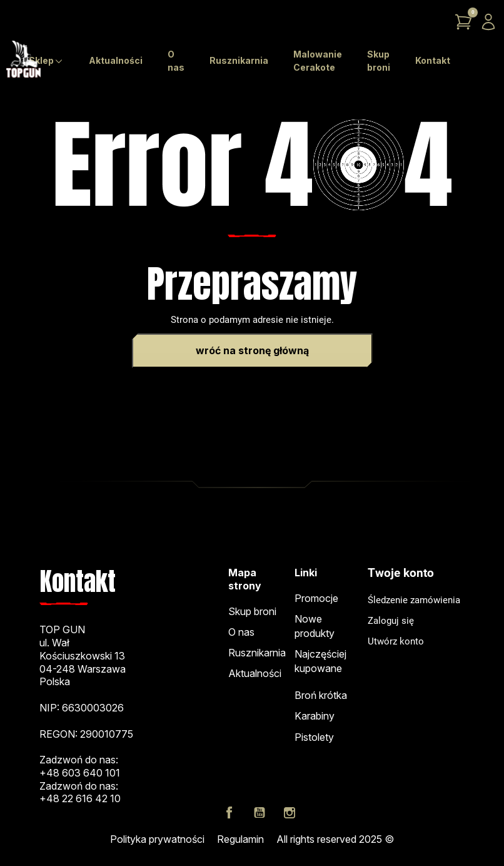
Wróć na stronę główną (252, 350)
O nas (241, 632)
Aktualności (255, 673)
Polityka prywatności (157, 839)
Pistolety (314, 737)
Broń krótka (321, 695)
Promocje (316, 598)
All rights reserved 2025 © (335, 839)
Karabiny (315, 716)
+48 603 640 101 (80, 773)
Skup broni (252, 611)
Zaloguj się (391, 621)
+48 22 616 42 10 (80, 798)
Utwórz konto (396, 641)
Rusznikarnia (257, 653)
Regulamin (240, 839)
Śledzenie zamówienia (414, 600)
